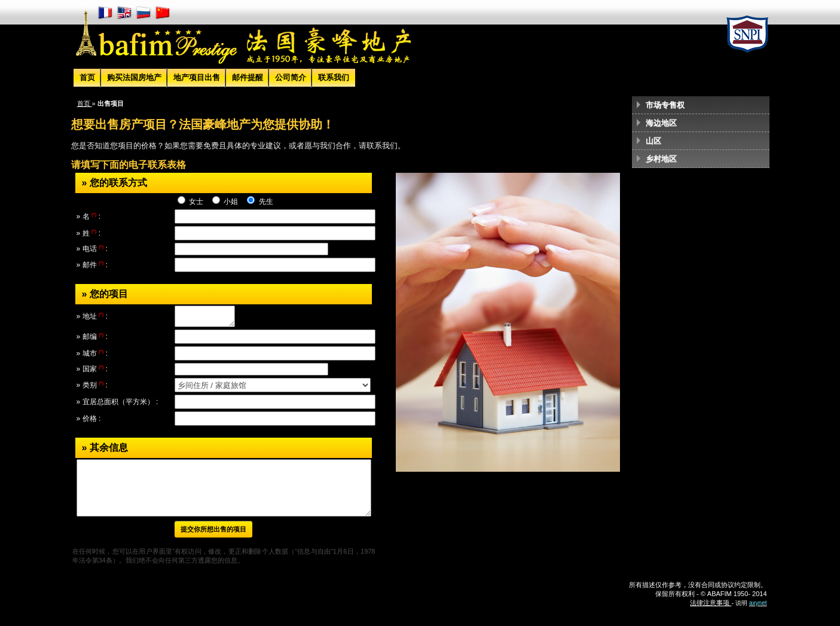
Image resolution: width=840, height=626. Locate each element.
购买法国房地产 (134, 77)
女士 (196, 201)
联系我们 (334, 77)
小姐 (231, 201)
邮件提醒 (248, 77)
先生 (265, 201)
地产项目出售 (197, 77)
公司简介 (291, 77)
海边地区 (661, 123)
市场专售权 (665, 105)
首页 (87, 77)
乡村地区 (661, 159)
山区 (653, 141)
